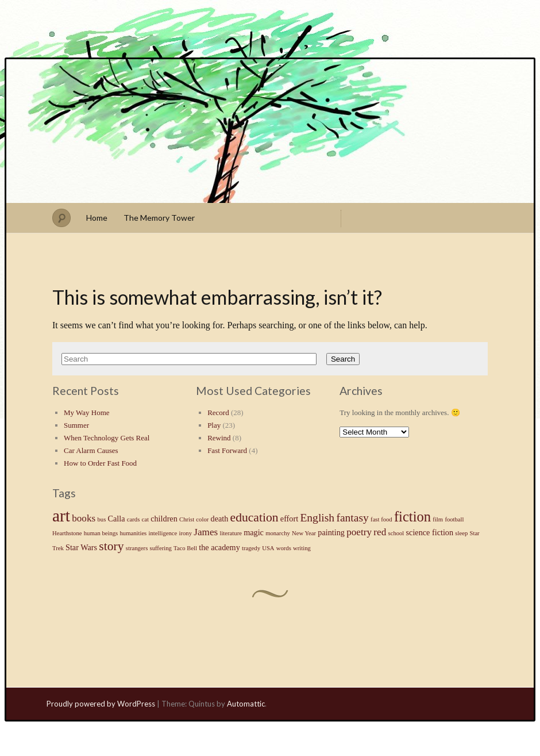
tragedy (251, 548)
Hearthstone (67, 533)
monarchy (278, 533)
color (202, 519)
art (61, 516)
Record (218, 412)
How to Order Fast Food (100, 463)
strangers (137, 548)
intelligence (163, 533)
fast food (381, 519)
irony (185, 533)
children (164, 519)
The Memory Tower (159, 218)
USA (268, 548)
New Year (304, 533)
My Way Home (87, 412)
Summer (76, 425)
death (220, 519)
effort (289, 519)
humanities (134, 533)
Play (214, 425)
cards (133, 519)
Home (97, 218)
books (84, 518)
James (206, 532)
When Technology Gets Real (107, 438)
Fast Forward (227, 450)
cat (145, 519)
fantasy (352, 518)
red (380, 532)
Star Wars (81, 547)
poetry (359, 532)
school (396, 533)
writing (302, 548)
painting (331, 532)
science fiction (430, 532)
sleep (461, 533)
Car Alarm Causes (91, 450)
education (254, 517)
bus (101, 519)
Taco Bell (185, 548)
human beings (101, 533)
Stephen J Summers (270, 131)
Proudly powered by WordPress (101, 704)
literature (230, 533)
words (284, 548)
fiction (412, 517)
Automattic (246, 704)
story (111, 546)
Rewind (219, 438)
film (438, 519)
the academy (219, 547)
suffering (161, 548)
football (454, 519)
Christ (187, 519)
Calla (117, 519)
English (317, 518)
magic (254, 532)
